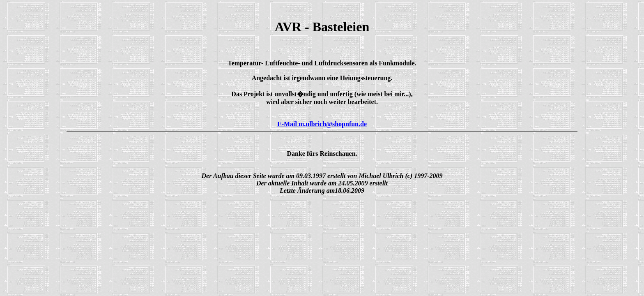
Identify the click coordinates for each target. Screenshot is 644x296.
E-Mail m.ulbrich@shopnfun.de (322, 124)
